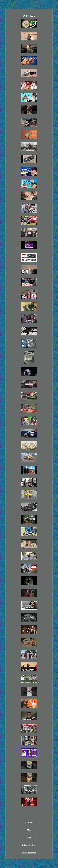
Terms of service (29, 853)
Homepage (29, 822)
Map (29, 830)
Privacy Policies (29, 845)
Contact (29, 837)
